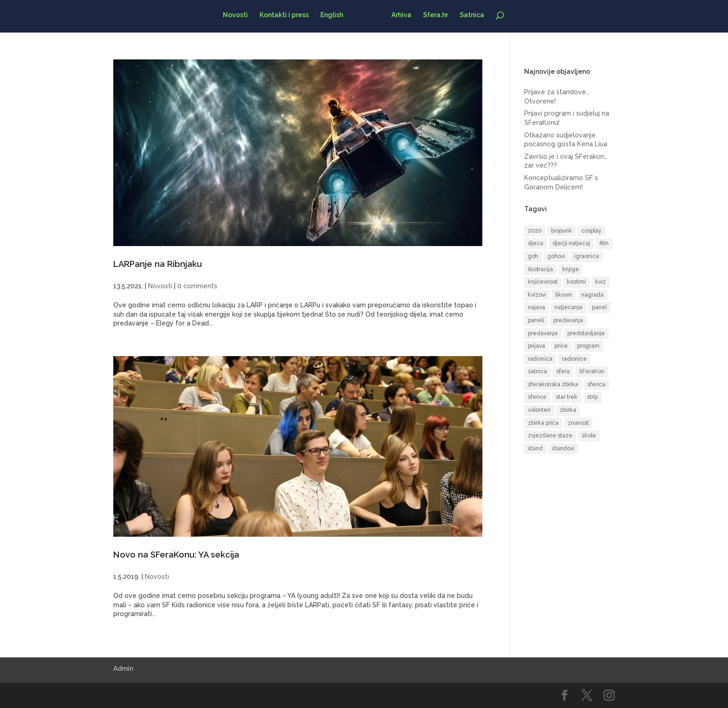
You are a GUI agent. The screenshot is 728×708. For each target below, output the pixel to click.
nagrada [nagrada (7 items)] (592, 295)
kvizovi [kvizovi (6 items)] (537, 295)
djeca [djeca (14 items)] (536, 243)
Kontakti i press (287, 15)
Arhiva (399, 15)
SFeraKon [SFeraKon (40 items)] (592, 371)
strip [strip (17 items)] (592, 397)
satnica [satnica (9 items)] (537, 371)
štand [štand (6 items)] (535, 448)
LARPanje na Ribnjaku (158, 264)
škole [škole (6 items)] (589, 435)
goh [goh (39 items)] (533, 256)
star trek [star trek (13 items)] (567, 397)
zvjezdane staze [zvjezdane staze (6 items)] (550, 435)
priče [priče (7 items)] (561, 346)
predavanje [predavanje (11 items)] (543, 333)
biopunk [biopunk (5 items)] (562, 231)
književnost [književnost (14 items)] (543, 282)
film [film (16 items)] (604, 243)
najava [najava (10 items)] (536, 307)
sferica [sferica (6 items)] (596, 384)
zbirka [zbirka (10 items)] (568, 410)
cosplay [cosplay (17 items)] (591, 231)
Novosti (238, 15)
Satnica (469, 15)
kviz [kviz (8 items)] (601, 282)
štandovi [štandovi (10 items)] (563, 448)
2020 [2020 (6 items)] (535, 231)
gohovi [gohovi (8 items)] (556, 256)
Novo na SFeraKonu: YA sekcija (176, 555)
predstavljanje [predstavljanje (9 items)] (586, 333)
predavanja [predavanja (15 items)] (568, 320)
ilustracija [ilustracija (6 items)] (540, 269)
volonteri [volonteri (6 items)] (539, 410)
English (335, 15)
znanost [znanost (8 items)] (578, 423)
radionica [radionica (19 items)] (540, 359)
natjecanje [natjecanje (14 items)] (569, 307)
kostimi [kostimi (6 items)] (576, 282)
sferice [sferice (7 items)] (537, 397)
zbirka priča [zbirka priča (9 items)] (543, 423)
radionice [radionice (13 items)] (574, 359)
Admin (123, 669)
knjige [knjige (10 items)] (571, 269)
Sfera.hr (433, 15)
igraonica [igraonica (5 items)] (587, 256)
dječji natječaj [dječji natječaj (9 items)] (571, 243)
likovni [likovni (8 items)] (564, 295)
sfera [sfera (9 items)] (563, 371)
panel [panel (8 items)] (599, 307)
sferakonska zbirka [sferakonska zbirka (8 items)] (553, 384)
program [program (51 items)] (588, 346)
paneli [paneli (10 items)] (536, 320)
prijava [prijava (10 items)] (536, 346)
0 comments (197, 286)
